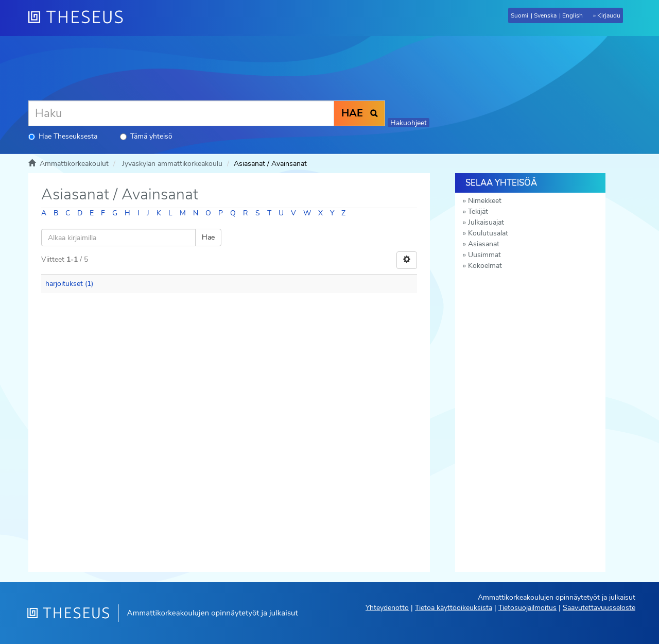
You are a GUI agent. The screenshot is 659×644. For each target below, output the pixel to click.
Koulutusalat (488, 233)
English (573, 15)
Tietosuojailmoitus (527, 608)
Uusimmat (484, 255)
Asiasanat (484, 244)
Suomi (519, 15)
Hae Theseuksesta (63, 136)
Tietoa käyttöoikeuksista (454, 608)
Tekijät (478, 211)
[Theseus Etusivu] (80, 18)
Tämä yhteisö (146, 136)
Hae (208, 237)
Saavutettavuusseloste (599, 608)
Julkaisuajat (486, 222)
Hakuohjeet (409, 123)
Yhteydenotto (387, 608)
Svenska (545, 15)
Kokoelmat (485, 266)
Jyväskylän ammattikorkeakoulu (172, 164)
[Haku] (181, 113)
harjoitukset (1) (69, 284)
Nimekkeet (485, 201)
